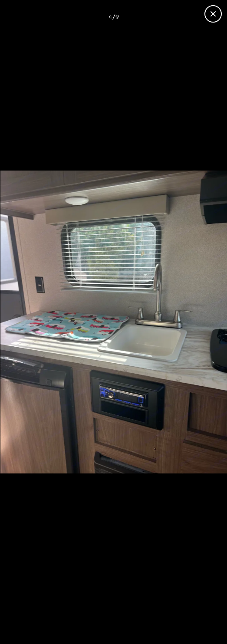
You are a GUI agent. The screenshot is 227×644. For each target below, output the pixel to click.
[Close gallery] (213, 14)
